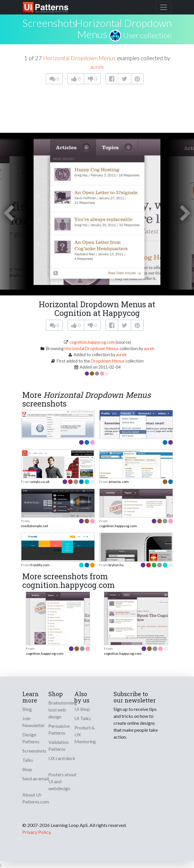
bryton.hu (116, 565)
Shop (27, 769)
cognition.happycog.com (92, 342)
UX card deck (62, 758)
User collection (147, 35)
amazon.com (119, 482)
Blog (27, 709)
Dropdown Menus (108, 361)
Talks (28, 760)
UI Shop (82, 709)
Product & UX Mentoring (85, 734)
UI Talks (83, 718)
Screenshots (34, 751)
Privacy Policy (36, 832)
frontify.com (40, 565)
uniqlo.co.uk (40, 482)
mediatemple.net (35, 526)
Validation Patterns (58, 745)
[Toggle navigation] (164, 7)
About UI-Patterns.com (36, 798)
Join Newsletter (34, 722)
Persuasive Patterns (59, 729)
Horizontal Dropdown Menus (123, 28)
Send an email (36, 778)
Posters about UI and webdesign (62, 781)
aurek (97, 67)
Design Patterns (31, 738)
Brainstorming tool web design (63, 710)
